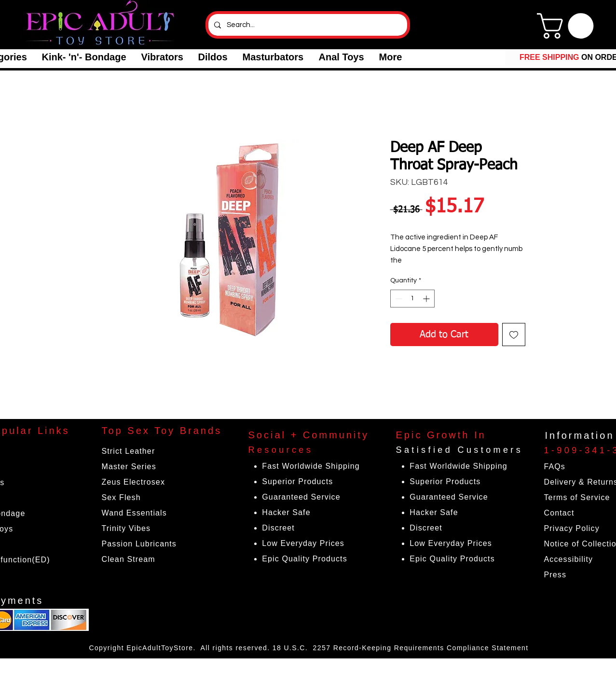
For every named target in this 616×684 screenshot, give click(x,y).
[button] (84, 57)
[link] (568, 26)
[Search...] (307, 25)
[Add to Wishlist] (514, 335)
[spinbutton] (412, 299)
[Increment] (427, 299)
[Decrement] (398, 299)
